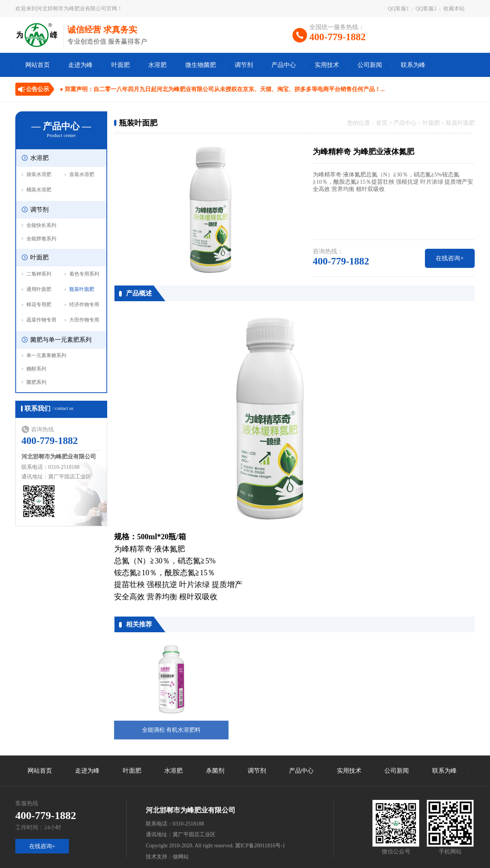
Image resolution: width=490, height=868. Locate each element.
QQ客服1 (398, 9)
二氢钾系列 (39, 274)
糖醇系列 (36, 369)
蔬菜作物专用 (41, 320)
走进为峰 (80, 65)
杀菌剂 (215, 771)
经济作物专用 (84, 304)
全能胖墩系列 (41, 239)
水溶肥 (157, 65)
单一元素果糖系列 (46, 355)
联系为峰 (413, 65)
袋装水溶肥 (39, 174)
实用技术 (327, 65)
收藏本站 (454, 9)
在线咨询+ (450, 258)
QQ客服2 (426, 9)
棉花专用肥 (39, 304)
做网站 (181, 857)
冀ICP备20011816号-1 (260, 846)
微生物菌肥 (201, 65)
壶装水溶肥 (82, 174)
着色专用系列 (84, 274)
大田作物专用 (84, 320)
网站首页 (38, 65)
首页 (382, 123)
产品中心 (284, 65)
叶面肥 (121, 65)
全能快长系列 (41, 225)
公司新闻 (370, 65)
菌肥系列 (36, 382)
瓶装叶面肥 (82, 289)
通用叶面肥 (39, 289)
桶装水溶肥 (39, 190)
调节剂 (244, 65)
